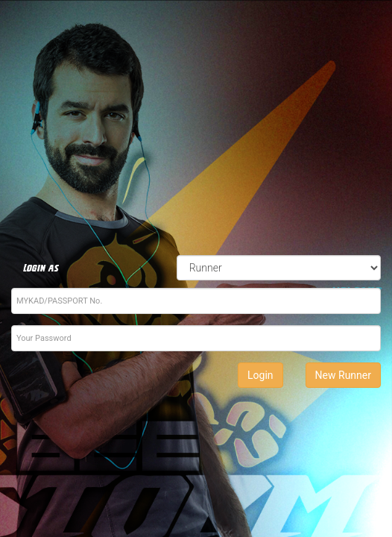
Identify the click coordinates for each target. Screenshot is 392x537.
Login (260, 375)
